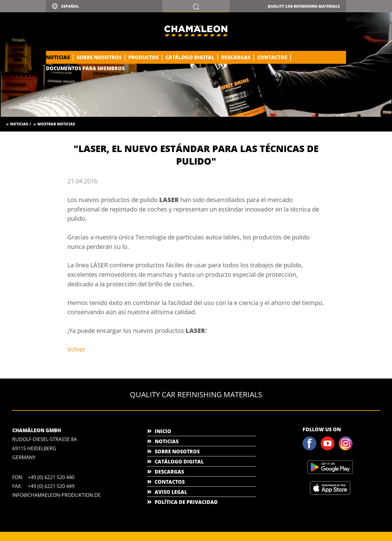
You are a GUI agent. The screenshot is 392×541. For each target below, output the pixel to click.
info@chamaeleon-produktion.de (57, 495)
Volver (76, 349)
